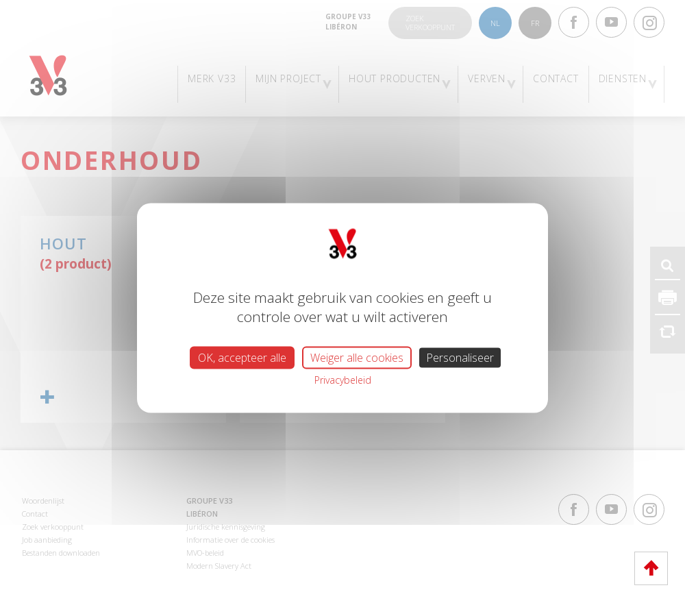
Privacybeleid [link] (343, 379)
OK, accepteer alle (242, 357)
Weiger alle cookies (357, 357)
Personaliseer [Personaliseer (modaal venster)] (460, 357)
